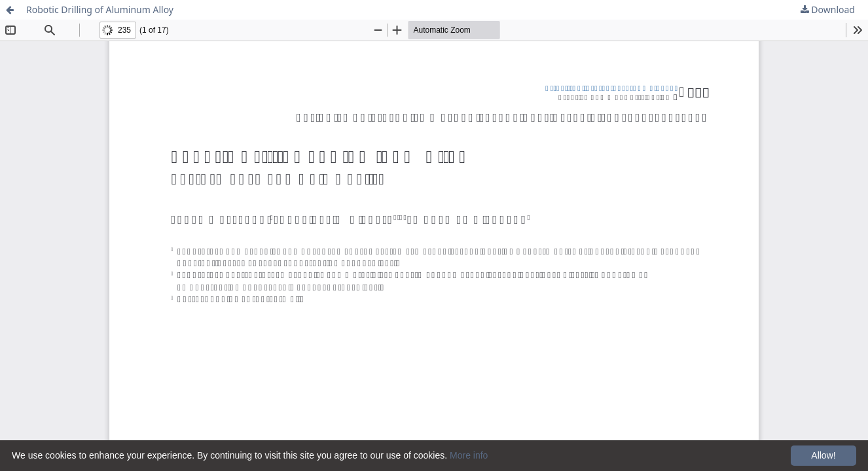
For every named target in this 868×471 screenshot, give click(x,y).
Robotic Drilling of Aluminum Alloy (100, 9)
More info (469, 455)
